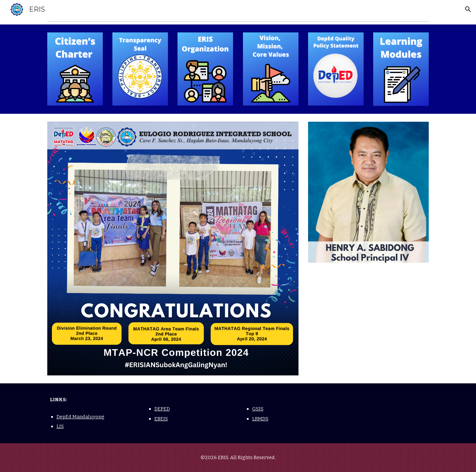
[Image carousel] (173, 249)
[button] (468, 9)
